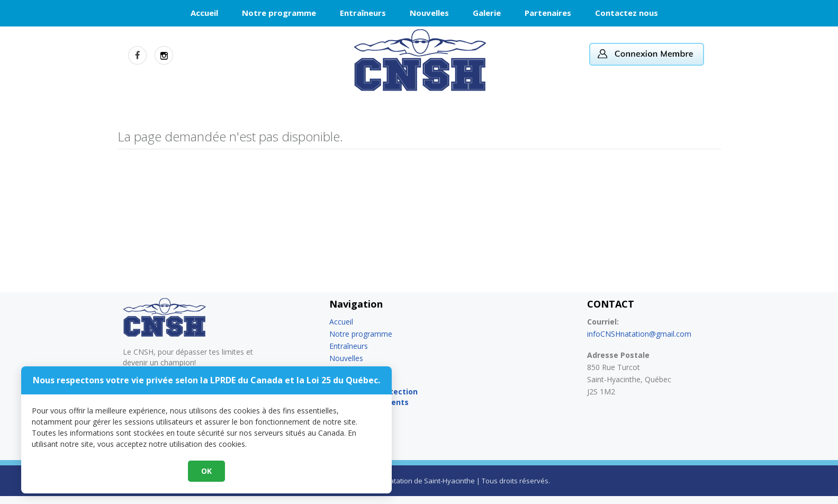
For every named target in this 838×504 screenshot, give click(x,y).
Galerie (487, 13)
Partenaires (548, 13)
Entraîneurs (363, 13)
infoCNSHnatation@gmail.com (639, 334)
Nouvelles (429, 13)
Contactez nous (627, 13)
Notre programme (279, 13)
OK (419, 472)
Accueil (204, 13)
